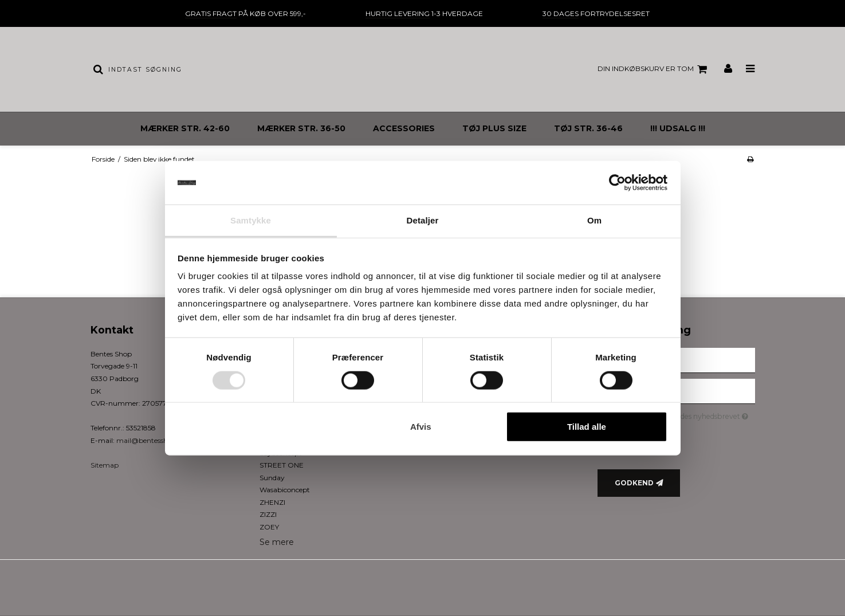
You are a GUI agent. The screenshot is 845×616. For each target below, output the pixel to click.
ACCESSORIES (404, 128)
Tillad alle (587, 427)
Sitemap (105, 465)
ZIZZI (268, 514)
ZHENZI (272, 502)
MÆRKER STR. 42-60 (185, 128)
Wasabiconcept (285, 490)
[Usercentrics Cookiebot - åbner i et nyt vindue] (617, 183)
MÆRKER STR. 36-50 (301, 128)
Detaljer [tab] (423, 220)
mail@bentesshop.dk (151, 440)
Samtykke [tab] (251, 220)
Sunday (272, 478)
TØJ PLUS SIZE (494, 128)
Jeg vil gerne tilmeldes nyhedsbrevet (685, 415)
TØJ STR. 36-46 (588, 128)
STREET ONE (282, 465)
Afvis (421, 427)
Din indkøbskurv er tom (654, 69)
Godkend (634, 483)
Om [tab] (594, 220)
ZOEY (269, 527)
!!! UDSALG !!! (678, 128)
